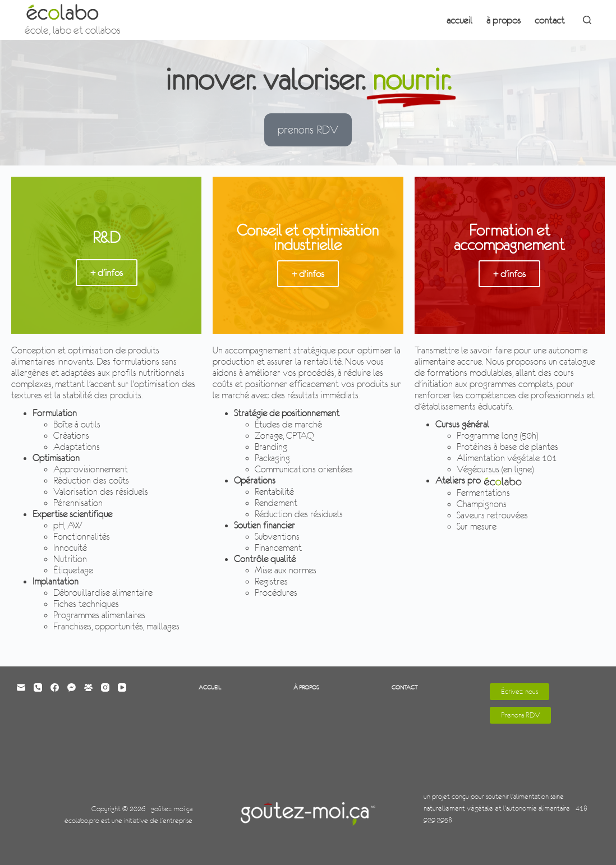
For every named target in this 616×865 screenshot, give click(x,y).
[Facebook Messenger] (72, 687)
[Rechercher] (587, 20)
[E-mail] (21, 687)
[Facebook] (55, 687)
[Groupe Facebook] (88, 687)
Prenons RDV (520, 715)
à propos (504, 20)
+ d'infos (509, 275)
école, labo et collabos (72, 30)
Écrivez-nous (520, 691)
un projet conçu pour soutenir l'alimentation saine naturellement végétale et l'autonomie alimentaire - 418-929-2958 (507, 808)
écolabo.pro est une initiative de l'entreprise (128, 820)
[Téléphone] (38, 687)
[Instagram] (105, 687)
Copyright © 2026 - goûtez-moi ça (142, 809)
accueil (459, 20)
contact (550, 20)
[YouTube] (122, 687)
